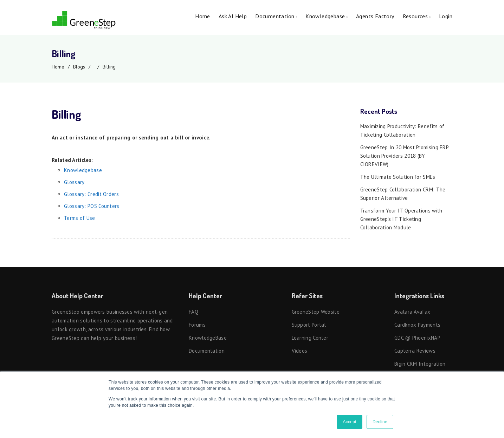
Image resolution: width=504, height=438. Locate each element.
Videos (300, 351)
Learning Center (310, 338)
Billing (109, 67)
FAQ (193, 312)
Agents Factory (375, 16)
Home (203, 16)
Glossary (74, 182)
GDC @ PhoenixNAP (417, 338)
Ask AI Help (233, 16)
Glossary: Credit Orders (91, 194)
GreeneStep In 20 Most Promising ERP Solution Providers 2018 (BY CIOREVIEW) (405, 156)
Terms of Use (80, 218)
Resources (417, 16)
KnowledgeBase (208, 338)
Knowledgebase (327, 16)
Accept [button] (350, 422)
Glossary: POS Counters (92, 206)
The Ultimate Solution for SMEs (398, 177)
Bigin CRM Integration (420, 364)
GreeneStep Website (316, 312)
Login (446, 16)
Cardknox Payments (417, 325)
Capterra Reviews (415, 351)
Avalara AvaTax (412, 312)
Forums (197, 325)
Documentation (276, 16)
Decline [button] (380, 422)
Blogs (79, 67)
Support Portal (309, 325)
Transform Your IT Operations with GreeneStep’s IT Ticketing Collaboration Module (401, 219)
